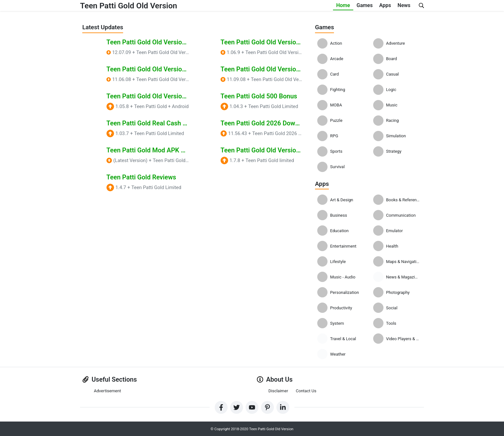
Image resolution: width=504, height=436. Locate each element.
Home (312, 6)
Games (342, 6)
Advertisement (107, 391)
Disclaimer (278, 391)
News (400, 6)
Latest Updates (104, 27)
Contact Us (306, 391)
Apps (372, 6)
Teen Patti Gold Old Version (135, 6)
